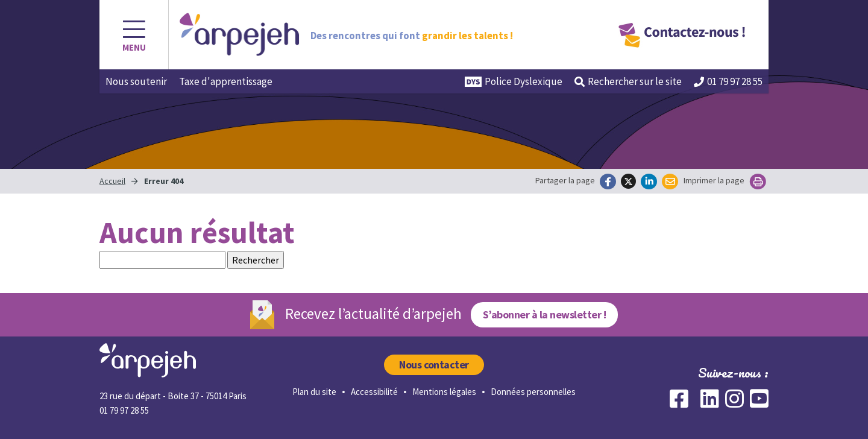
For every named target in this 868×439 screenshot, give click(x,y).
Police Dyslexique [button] (514, 81)
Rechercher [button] (628, 81)
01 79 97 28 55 (728, 81)
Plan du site (314, 392)
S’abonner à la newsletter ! (544, 314)
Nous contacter (434, 365)
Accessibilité (374, 392)
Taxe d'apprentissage (226, 81)
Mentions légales (444, 392)
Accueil (112, 181)
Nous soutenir (136, 81)
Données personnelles (533, 392)
